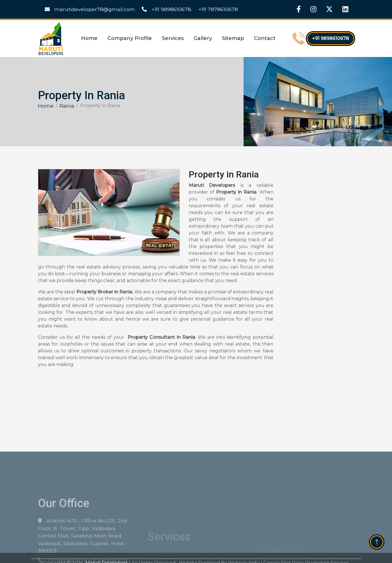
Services (173, 38)
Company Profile (130, 38)
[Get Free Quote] (317, 261)
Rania (67, 106)
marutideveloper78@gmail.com (90, 9)
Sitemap (233, 38)
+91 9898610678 (166, 9)
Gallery (203, 38)
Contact (265, 38)
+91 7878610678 (218, 9)
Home (89, 38)
